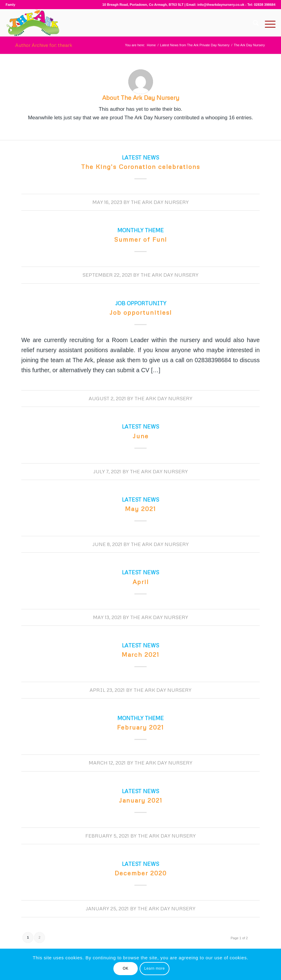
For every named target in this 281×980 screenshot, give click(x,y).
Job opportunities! (141, 312)
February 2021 (140, 727)
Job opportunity (141, 303)
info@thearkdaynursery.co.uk (221, 5)
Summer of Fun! (140, 239)
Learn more (154, 968)
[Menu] (267, 23)
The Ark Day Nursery (160, 202)
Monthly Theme (140, 230)
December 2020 (141, 873)
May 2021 (140, 509)
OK (126, 968)
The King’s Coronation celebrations (141, 166)
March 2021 (140, 654)
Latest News (140, 157)
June (141, 436)
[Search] (253, 23)
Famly (10, 5)
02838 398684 (265, 5)
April (141, 582)
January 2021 (141, 800)
